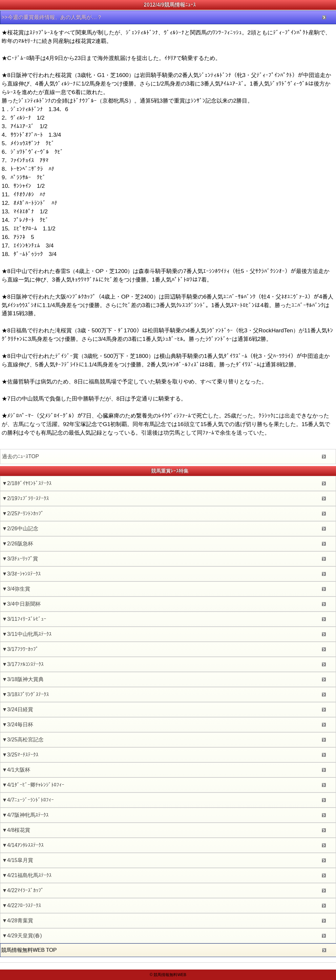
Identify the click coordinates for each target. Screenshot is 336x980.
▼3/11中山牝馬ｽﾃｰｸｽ (27, 634)
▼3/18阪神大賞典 (23, 679)
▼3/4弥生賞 (16, 589)
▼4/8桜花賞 (16, 830)
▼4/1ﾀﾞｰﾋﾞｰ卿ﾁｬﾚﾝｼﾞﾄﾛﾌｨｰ (33, 785)
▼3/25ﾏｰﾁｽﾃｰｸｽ (20, 755)
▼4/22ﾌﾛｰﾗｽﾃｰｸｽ (21, 905)
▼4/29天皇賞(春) (22, 936)
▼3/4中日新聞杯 (21, 604)
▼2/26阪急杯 (18, 544)
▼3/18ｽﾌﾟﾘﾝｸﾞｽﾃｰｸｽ (25, 694)
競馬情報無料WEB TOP (29, 950)
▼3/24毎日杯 (18, 725)
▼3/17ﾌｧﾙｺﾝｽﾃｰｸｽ (23, 664)
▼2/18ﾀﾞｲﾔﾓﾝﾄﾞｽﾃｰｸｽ (27, 483)
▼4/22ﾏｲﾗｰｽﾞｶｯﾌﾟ (23, 890)
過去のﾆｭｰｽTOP (21, 456)
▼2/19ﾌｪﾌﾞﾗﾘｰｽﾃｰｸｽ (25, 498)
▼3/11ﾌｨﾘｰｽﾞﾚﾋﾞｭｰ (24, 619)
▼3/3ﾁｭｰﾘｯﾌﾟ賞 (20, 559)
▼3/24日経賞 (18, 709)
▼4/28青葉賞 (18, 921)
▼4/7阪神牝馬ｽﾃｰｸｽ (25, 815)
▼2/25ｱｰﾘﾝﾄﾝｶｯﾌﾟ (23, 513)
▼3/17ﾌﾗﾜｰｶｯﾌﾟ (20, 649)
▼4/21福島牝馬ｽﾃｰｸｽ (27, 875)
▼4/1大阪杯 (16, 770)
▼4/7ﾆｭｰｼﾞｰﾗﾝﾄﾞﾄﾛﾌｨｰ (28, 800)
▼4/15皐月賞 (18, 860)
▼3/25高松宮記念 (23, 740)
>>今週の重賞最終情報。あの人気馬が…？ (52, 17)
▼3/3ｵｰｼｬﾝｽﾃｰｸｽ (21, 574)
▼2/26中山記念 (20, 529)
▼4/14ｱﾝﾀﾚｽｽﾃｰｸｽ (23, 845)
